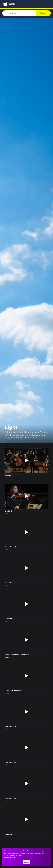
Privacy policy (10, 858)
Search (43, 13)
